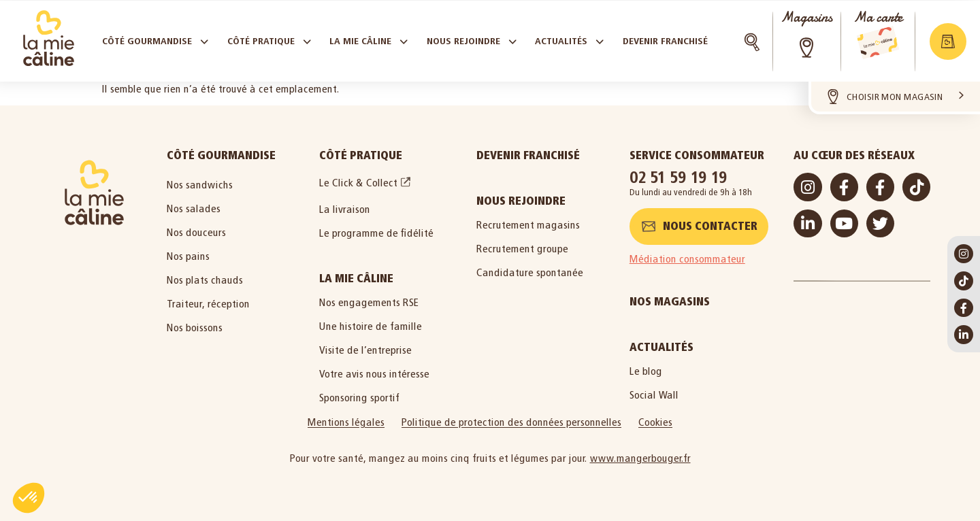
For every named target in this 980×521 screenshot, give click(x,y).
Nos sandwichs (200, 185)
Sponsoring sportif (359, 398)
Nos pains (188, 256)
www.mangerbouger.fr (640, 458)
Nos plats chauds (205, 280)
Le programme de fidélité (376, 233)
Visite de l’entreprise (365, 350)
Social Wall (654, 395)
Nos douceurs (196, 232)
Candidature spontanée (530, 272)
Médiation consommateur (687, 259)
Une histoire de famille (371, 326)
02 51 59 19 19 (679, 177)
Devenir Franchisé (528, 155)
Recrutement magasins (528, 225)
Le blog (646, 371)
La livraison (345, 209)
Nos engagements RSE (369, 302)
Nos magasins (670, 302)
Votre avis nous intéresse (374, 374)
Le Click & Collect (358, 183)
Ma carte (878, 17)
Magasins (806, 17)
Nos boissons (195, 327)
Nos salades (194, 208)
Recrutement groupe (522, 249)
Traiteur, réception (208, 304)
